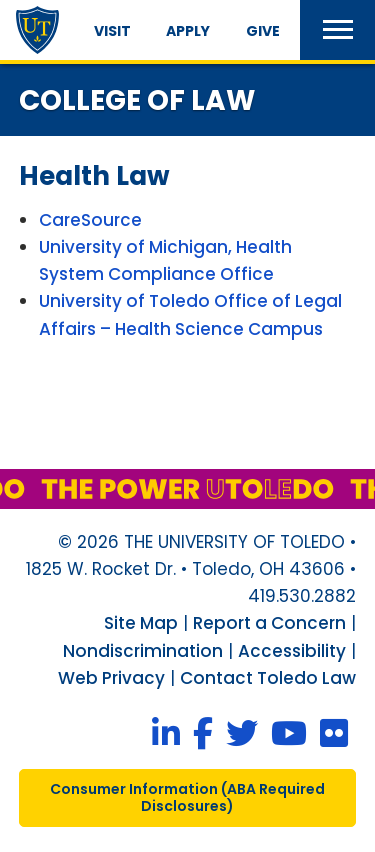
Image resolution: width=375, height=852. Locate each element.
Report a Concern (269, 623)
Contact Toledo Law (268, 678)
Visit (112, 31)
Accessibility (292, 651)
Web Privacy (111, 678)
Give (263, 31)
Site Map (141, 623)
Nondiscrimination (143, 651)
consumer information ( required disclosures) (187, 797)
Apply (188, 31)
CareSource (90, 220)
